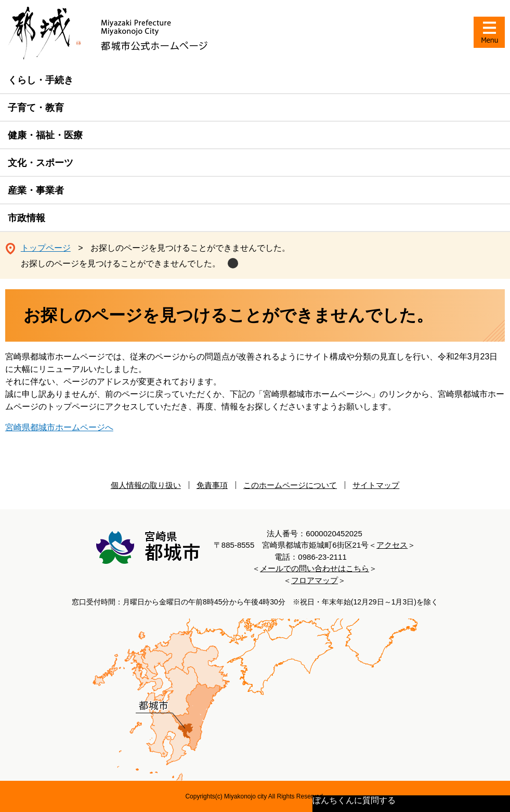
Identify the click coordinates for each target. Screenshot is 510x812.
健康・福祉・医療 (45, 135)
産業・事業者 (36, 190)
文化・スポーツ (41, 163)
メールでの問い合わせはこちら (315, 568)
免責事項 (212, 485)
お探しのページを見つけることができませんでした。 (121, 263)
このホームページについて (290, 485)
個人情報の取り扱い (146, 485)
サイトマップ (376, 485)
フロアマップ (315, 580)
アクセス (392, 545)
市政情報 (27, 218)
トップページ (46, 248)
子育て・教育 (36, 108)
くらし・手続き (41, 80)
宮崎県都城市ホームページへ (59, 427)
